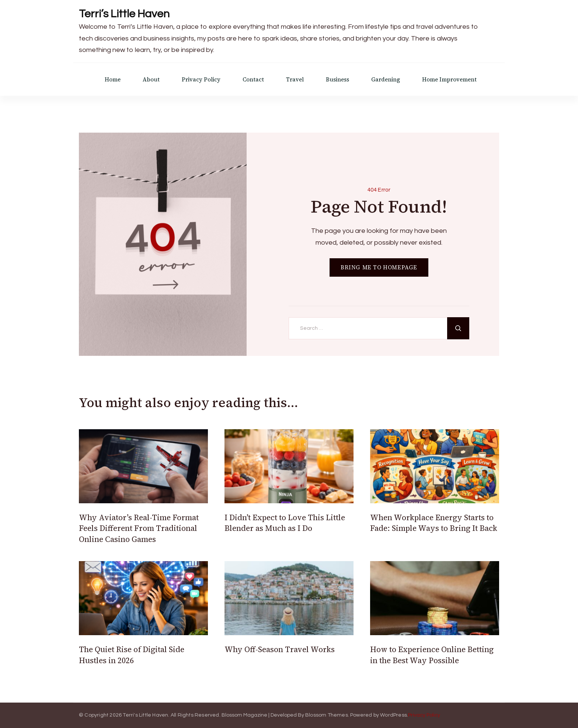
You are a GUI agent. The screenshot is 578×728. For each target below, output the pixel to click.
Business (337, 79)
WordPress (394, 715)
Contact (253, 79)
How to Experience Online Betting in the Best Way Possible (432, 655)
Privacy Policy (201, 79)
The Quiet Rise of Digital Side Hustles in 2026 (132, 655)
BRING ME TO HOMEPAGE (379, 267)
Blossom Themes (327, 715)
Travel (295, 79)
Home (113, 79)
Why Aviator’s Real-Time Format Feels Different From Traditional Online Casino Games (139, 528)
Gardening (386, 79)
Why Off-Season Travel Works (280, 649)
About (151, 79)
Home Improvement (449, 79)
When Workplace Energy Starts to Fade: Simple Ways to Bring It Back (434, 523)
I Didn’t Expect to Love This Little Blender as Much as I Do (285, 523)
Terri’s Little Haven (124, 14)
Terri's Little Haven (145, 715)
